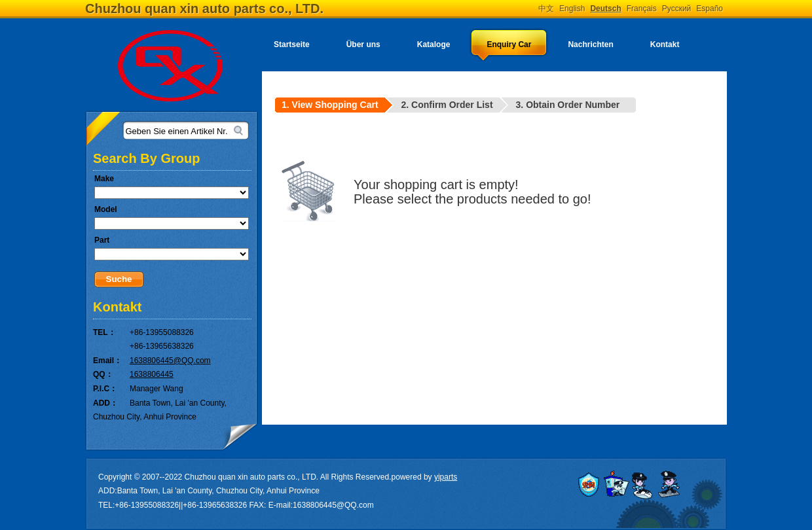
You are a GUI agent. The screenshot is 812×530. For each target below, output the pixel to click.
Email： (107, 361)
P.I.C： (105, 389)
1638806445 (152, 374)
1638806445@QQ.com (170, 361)
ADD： (105, 403)
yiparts (446, 477)
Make (104, 179)
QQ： (103, 374)
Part (102, 240)
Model (106, 209)
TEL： (104, 332)
